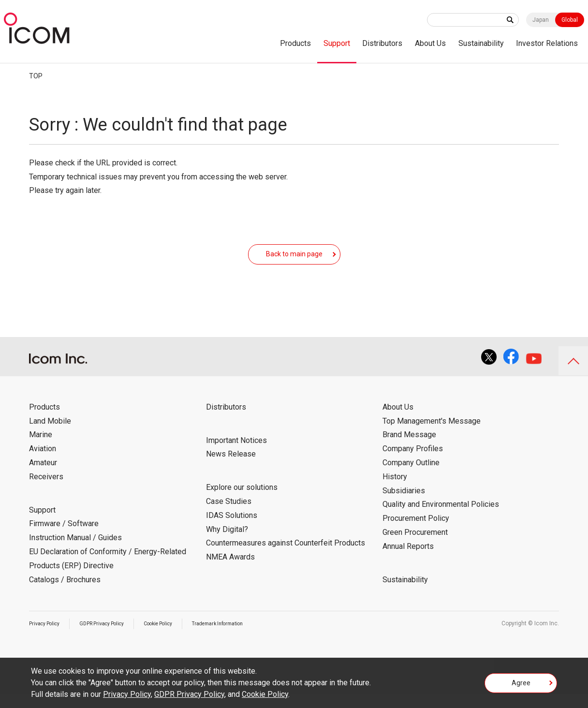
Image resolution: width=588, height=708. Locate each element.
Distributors (382, 43)
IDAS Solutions (232, 529)
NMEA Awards (230, 571)
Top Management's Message (432, 435)
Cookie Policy (176, 638)
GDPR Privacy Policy (112, 638)
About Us (430, 43)
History (395, 491)
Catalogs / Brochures (65, 594)
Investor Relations (547, 43)
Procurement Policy (416, 533)
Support (337, 43)
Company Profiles (413, 463)
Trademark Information (245, 638)
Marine (41, 449)
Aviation (43, 463)
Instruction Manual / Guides (75, 552)
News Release (231, 468)
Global (570, 20)
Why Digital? (227, 543)
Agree (521, 686)
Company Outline (411, 477)
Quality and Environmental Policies (441, 519)
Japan (541, 20)
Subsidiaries (404, 505)
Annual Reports (408, 560)
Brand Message (409, 449)
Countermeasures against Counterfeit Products (286, 557)
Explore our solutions (242, 502)
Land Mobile (50, 435)
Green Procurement (415, 546)
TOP (36, 76)
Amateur (43, 477)
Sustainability (481, 43)
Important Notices (236, 454)
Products (295, 43)
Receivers (46, 491)
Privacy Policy (47, 638)
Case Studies (229, 516)
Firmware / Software (64, 538)
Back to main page (294, 261)
